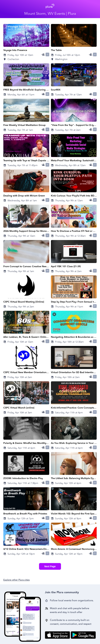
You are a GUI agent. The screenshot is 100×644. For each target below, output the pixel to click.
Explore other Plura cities (16, 580)
